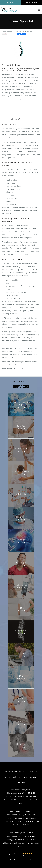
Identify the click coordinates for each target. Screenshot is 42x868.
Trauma (30, 32)
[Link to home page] (18, 10)
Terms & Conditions (12, 777)
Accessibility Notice (30, 777)
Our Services (20, 32)
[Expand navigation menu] (39, 10)
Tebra (31, 860)
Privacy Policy (32, 771)
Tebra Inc (20, 772)
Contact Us (21, 783)
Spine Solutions (7, 32)
